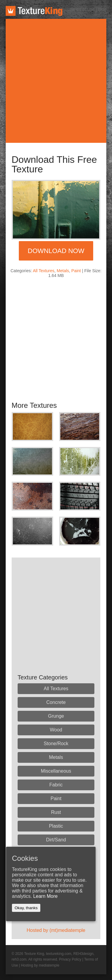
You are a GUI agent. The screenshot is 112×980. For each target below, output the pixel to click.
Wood (56, 730)
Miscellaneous (56, 771)
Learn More (45, 896)
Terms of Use (82, 9)
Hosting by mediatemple (40, 965)
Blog (102, 9)
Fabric (56, 785)
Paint (76, 271)
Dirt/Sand (56, 840)
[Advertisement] (56, 81)
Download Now (56, 251)
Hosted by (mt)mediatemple (56, 930)
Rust (56, 812)
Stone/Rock (56, 744)
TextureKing (34, 11)
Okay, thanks (26, 908)
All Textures (44, 271)
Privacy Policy (70, 959)
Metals (63, 271)
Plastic (56, 826)
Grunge (56, 716)
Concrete (56, 702)
